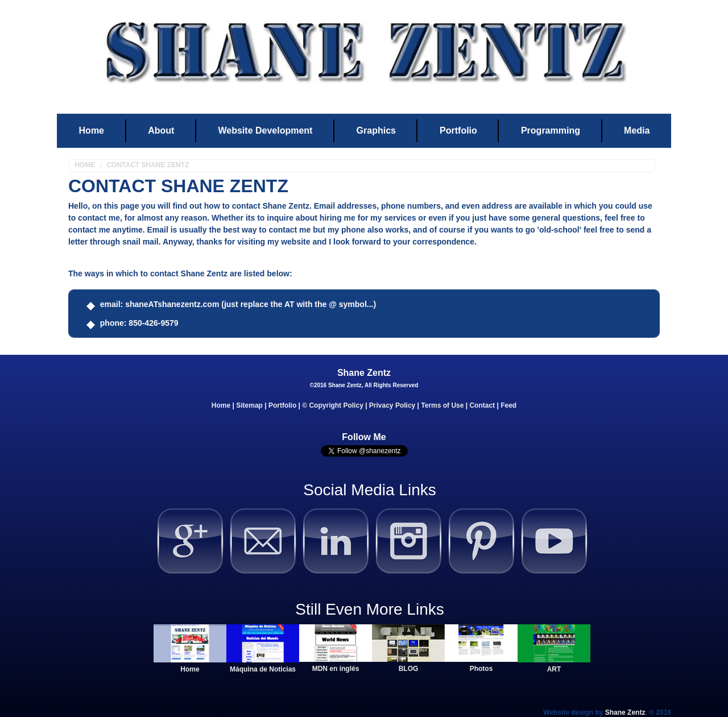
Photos (481, 669)
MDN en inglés (336, 669)
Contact (482, 405)
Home (92, 130)
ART (554, 669)
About (161, 130)
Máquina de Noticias (263, 669)
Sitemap (249, 405)
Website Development (265, 130)
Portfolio (458, 130)
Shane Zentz (625, 712)
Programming (551, 130)
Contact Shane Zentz (148, 165)
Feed (508, 405)
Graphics (376, 130)
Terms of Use (442, 405)
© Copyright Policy (333, 405)
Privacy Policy (392, 405)
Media (637, 130)
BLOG (409, 669)
